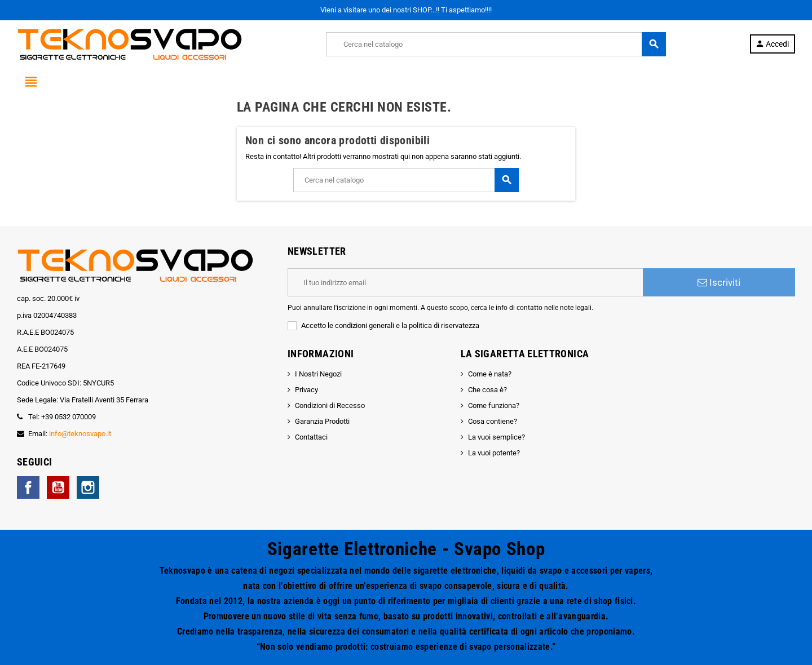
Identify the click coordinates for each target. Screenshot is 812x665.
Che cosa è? (487, 390)
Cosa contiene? (493, 421)
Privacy (306, 390)
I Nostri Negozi (318, 374)
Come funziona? (494, 405)
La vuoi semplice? (497, 437)
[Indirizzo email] (465, 282)
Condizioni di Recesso (330, 405)
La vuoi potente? (494, 453)
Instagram (88, 487)
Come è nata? (490, 374)
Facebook (28, 487)
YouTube (58, 487)
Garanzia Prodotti (322, 421)
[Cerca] (496, 44)
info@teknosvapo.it (80, 434)
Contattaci (311, 437)
